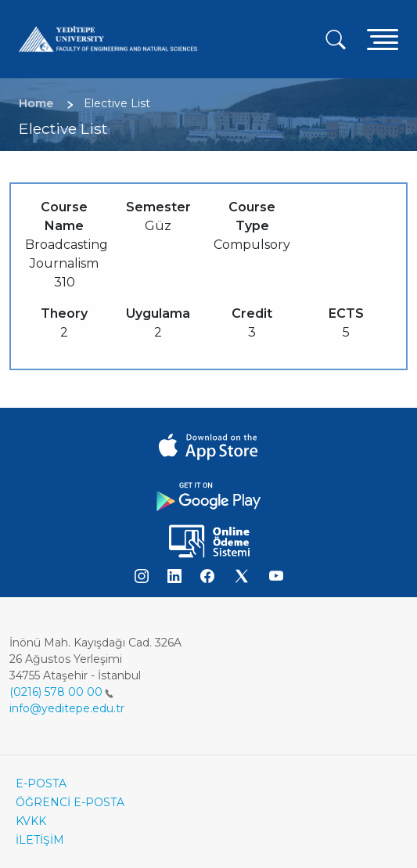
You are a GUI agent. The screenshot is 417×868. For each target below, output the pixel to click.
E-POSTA (41, 783)
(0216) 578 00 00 (61, 692)
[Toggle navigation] (383, 39)
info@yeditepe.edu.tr (67, 708)
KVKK (31, 821)
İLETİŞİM (40, 840)
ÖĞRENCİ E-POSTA (70, 802)
